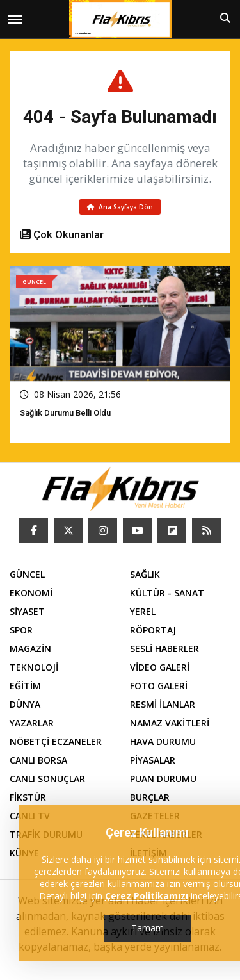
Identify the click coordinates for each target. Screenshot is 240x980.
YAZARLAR (32, 723)
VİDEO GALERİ (160, 667)
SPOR (21, 630)
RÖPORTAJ (153, 630)
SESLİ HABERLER (164, 649)
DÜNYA (25, 704)
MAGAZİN (30, 649)
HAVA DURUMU (163, 741)
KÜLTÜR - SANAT (167, 593)
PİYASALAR (153, 760)
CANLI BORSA (38, 760)
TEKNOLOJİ (34, 667)
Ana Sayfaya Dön (120, 207)
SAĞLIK (145, 574)
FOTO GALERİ (159, 686)
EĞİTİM (25, 686)
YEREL (143, 611)
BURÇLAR (150, 797)
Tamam (148, 928)
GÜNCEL (27, 574)
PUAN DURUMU (163, 779)
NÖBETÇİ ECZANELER (56, 741)
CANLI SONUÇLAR (47, 779)
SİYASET (27, 611)
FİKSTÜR (28, 797)
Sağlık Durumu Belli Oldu (65, 413)
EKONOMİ (31, 593)
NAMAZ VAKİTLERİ (170, 723)
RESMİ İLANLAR (163, 704)
